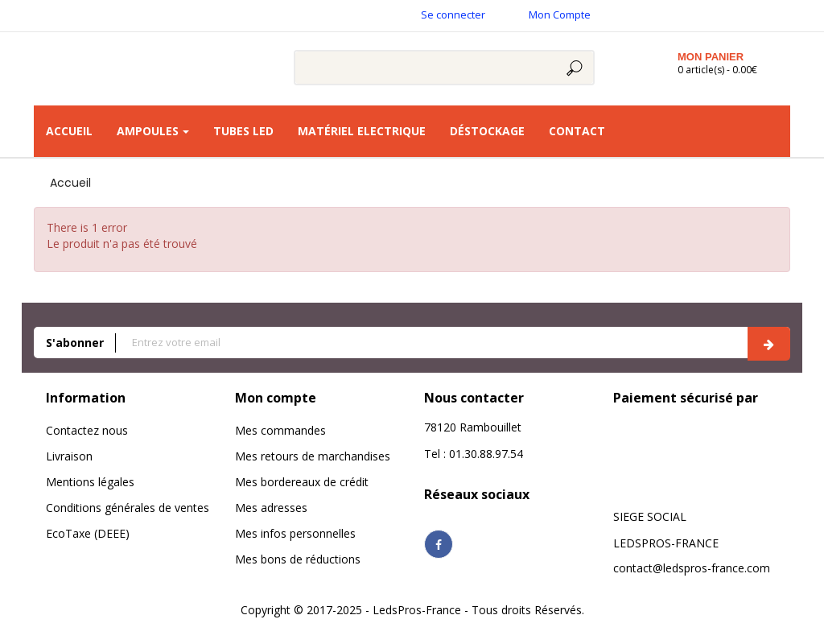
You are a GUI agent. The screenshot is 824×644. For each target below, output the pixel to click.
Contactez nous (87, 430)
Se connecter (453, 14)
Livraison (69, 456)
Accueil (70, 183)
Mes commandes (280, 430)
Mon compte (276, 398)
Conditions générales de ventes (128, 508)
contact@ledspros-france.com (692, 568)
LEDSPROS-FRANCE (666, 543)
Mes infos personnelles (295, 533)
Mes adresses (271, 508)
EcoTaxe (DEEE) (88, 533)
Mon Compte (560, 14)
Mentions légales (90, 482)
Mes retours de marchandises (313, 456)
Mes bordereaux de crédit (302, 482)
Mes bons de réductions (298, 559)
